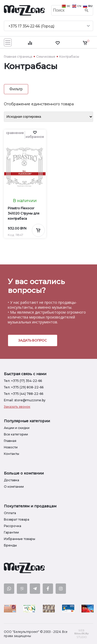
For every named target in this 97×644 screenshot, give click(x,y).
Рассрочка (13, 526)
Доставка (12, 480)
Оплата (10, 513)
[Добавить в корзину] (38, 230)
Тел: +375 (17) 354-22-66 (23, 381)
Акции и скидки (17, 428)
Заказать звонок (17, 407)
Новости (11, 447)
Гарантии (11, 532)
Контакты (12, 454)
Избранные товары (20, 539)
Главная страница (18, 57)
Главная (10, 441)
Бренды (10, 545)
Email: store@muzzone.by (25, 400)
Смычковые (46, 57)
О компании (14, 487)
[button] (35, 135)
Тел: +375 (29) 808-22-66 (24, 387)
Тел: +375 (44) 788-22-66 (24, 394)
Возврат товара (17, 519)
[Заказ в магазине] (48, 117)
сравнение (15, 133)
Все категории (16, 434)
